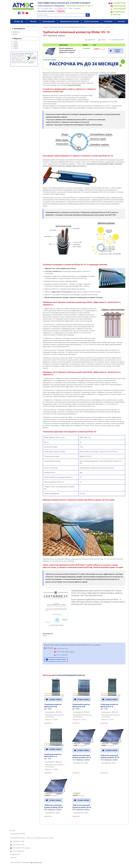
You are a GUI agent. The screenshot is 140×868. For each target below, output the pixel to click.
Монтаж (33, 21)
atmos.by (117, 15)
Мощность (18, 39)
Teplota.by (61, 11)
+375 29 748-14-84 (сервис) (64, 652)
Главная (45, 27)
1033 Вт (15, 44)
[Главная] (23, 10)
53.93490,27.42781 (18, 841)
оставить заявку (117, 51)
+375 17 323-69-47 (61, 655)
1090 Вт (15, 46)
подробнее (48, 723)
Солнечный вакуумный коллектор (75, 27)
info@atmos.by (119, 12)
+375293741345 (119, 3)
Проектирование (49, 21)
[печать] (102, 40)
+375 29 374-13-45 (61, 649)
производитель (19, 29)
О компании (108, 21)
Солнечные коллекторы (56, 27)
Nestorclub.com (37, 862)
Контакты (122, 21)
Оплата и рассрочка (91, 21)
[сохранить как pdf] (116, 40)
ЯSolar (14, 34)
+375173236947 (119, 9)
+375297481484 (119, 6)
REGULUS (15, 32)
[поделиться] (90, 40)
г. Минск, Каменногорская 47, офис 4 (79, 6)
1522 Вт (15, 48)
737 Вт (14, 42)
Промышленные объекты (69, 21)
